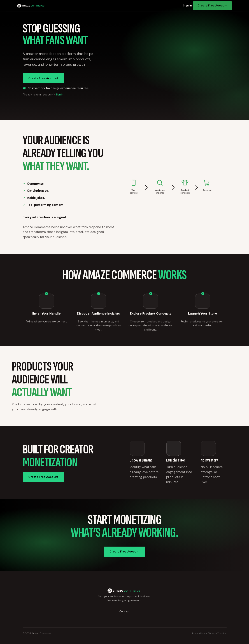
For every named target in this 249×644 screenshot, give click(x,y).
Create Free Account (212, 5)
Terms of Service (217, 634)
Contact (124, 612)
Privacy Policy (199, 634)
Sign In (187, 6)
